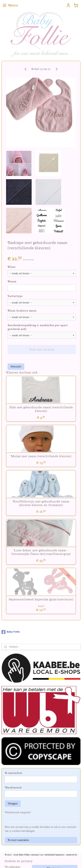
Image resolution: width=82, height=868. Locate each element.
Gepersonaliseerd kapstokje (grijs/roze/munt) (41, 599)
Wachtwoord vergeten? (18, 812)
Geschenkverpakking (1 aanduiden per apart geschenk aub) (38, 327)
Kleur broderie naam (22, 311)
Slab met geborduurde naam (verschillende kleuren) (41, 409)
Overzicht (16, 367)
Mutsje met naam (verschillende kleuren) (41, 456)
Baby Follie (11, 632)
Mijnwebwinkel (41, 861)
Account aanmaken (18, 840)
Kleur (12, 267)
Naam (12, 282)
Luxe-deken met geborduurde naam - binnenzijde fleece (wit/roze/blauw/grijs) (41, 552)
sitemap (35, 855)
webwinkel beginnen (55, 855)
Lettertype (15, 296)
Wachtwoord (13, 788)
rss (42, 855)
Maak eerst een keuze (42, 350)
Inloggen (13, 804)
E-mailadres (13, 773)
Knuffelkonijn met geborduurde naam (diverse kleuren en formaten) (41, 503)
